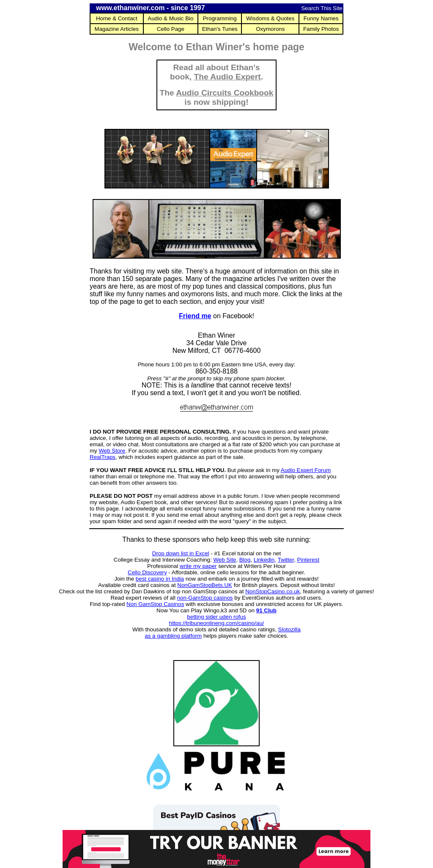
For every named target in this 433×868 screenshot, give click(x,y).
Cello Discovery (147, 572)
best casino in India (160, 579)
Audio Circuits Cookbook (225, 93)
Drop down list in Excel (181, 553)
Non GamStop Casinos (155, 604)
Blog (245, 560)
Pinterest (308, 560)
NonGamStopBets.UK (205, 585)
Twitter (286, 560)
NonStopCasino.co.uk (273, 591)
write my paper (198, 566)
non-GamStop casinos (205, 598)
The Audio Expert (227, 77)
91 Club (266, 610)
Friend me (195, 316)
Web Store (112, 451)
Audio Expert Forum (306, 470)
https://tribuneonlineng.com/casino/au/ (217, 623)
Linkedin (264, 560)
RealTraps (103, 457)
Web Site (225, 560)
